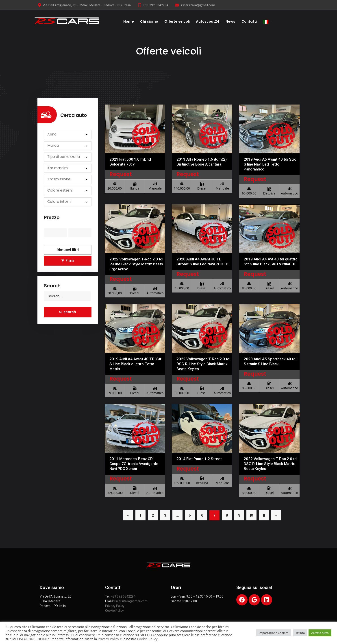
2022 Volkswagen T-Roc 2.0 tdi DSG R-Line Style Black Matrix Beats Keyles (203, 364)
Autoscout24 (208, 21)
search (68, 312)
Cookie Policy (114, 611)
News (230, 21)
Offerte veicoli (177, 21)
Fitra (68, 261)
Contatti (249, 21)
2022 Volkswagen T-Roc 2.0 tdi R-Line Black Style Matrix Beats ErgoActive (136, 264)
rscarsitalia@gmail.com (195, 5)
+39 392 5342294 (153, 5)
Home (129, 21)
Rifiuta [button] (300, 633)
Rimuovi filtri (68, 250)
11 (264, 515)
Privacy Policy (115, 606)
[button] (68, 135)
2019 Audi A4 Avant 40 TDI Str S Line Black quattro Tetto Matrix (135, 364)
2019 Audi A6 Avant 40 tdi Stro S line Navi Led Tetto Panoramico (270, 164)
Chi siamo (149, 21)
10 (251, 515)
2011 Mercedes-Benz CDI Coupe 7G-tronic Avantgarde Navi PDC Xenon (134, 464)
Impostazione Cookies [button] (274, 633)
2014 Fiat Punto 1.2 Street (199, 459)
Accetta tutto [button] (320, 633)
